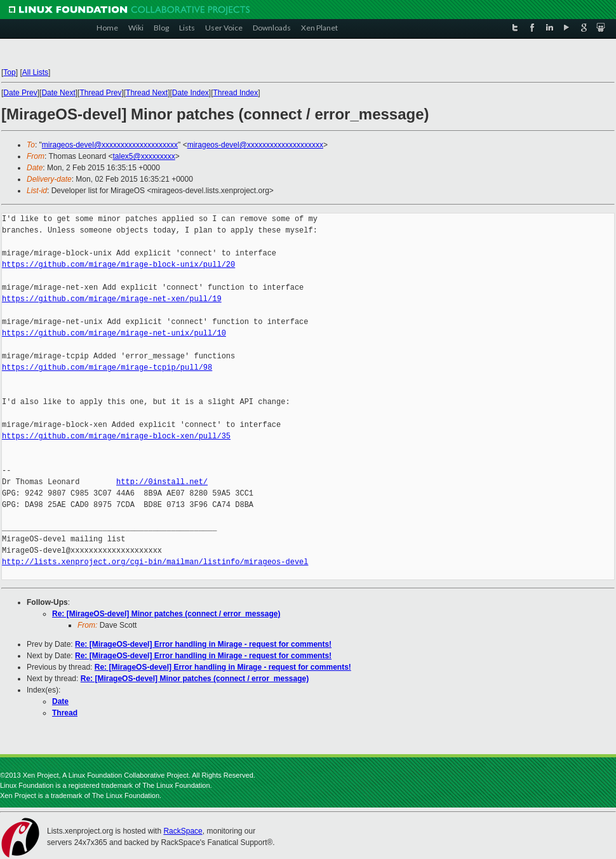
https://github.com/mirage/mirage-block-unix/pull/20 (118, 265)
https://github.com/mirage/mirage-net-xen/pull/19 (112, 299)
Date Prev (20, 93)
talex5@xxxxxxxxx (144, 156)
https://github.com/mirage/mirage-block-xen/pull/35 (116, 436)
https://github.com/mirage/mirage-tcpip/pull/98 (107, 368)
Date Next (58, 93)
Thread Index (236, 93)
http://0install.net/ (162, 482)
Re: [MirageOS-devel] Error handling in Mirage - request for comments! (203, 644)
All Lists (35, 72)
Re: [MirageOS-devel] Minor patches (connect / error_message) (166, 614)
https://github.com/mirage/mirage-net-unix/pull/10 (114, 333)
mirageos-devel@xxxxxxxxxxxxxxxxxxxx (110, 145)
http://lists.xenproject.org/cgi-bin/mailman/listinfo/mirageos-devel (155, 562)
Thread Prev (100, 93)
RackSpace (183, 831)
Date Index (191, 93)
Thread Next (147, 93)
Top (9, 72)
